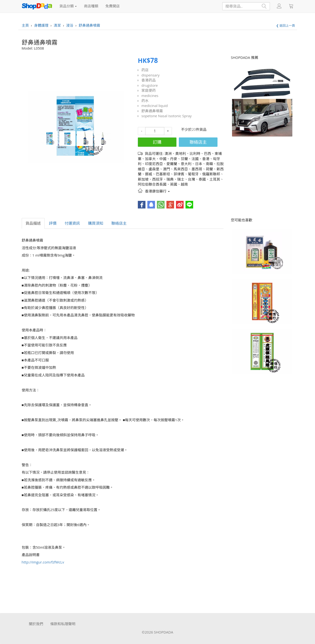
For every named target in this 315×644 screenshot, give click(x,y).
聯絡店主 (198, 142)
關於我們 (36, 624)
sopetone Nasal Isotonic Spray (167, 116)
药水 (145, 101)
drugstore (150, 85)
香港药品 (149, 80)
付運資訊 (72, 223)
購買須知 (96, 223)
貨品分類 (68, 6)
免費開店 (113, 6)
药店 (145, 70)
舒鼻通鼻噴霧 (152, 111)
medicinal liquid (155, 106)
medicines (150, 96)
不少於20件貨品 (194, 129)
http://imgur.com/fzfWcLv (43, 562)
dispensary (150, 75)
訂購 (157, 142)
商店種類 (91, 6)
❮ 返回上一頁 (286, 25)
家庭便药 (149, 90)
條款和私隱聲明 (63, 624)
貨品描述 (33, 223)
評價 (53, 223)
